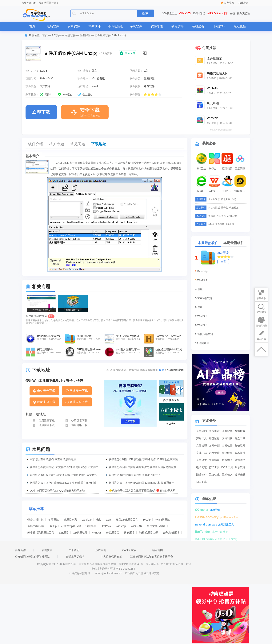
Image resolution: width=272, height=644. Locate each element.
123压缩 (64, 533)
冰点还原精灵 (220, 532)
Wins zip (121, 526)
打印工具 (214, 467)
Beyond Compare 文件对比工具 (214, 525)
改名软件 (240, 453)
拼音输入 (227, 460)
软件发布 (243, 3)
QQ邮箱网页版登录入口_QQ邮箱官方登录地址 (57, 491)
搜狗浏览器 (244, 13)
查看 (223, 262)
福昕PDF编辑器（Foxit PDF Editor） (217, 539)
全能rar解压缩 (36, 526)
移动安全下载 (44, 402)
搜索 (145, 13)
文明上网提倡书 (75, 557)
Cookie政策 (129, 550)
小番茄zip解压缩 (71, 526)
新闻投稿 (47, 550)
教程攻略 (178, 26)
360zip (147, 520)
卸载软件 (227, 431)
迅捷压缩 (91, 526)
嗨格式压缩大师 (149, 533)
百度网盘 (240, 168)
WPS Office (214, 13)
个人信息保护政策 (111, 557)
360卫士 (201, 168)
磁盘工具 (240, 438)
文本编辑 (214, 460)
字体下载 (202, 453)
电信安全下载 (44, 391)
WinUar (97, 533)
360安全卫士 (170, 13)
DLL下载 (202, 482)
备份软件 (240, 446)
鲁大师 (212, 216)
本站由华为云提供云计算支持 (142, 573)
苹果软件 (94, 26)
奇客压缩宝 (113, 533)
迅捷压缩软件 (205, 334)
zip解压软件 (80, 533)
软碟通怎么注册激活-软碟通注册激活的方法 (135, 475)
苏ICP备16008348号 (131, 564)
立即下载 (41, 112)
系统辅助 (202, 431)
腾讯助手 (226, 199)
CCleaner (202, 510)
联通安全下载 (76, 402)
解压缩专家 (70, 520)
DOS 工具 (227, 467)
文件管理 (202, 446)
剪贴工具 (202, 438)
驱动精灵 (227, 168)
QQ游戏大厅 (228, 191)
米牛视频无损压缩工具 (41, 533)
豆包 (232, 13)
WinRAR (202, 280)
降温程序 (240, 460)
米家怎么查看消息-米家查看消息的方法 (53, 459)
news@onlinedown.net (109, 573)
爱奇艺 (225, 208)
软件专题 (157, 26)
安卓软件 (74, 26)
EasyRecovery (207, 517)
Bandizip (202, 271)
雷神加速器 (214, 199)
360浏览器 (199, 13)
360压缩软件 (205, 298)
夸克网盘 (220, 224)
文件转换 (227, 438)
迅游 (234, 199)
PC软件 (56, 35)
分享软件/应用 (175, 370)
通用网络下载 (44, 425)
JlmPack (106, 526)
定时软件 (227, 446)
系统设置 (202, 460)
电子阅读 (202, 467)
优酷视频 (234, 208)
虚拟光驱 (240, 475)
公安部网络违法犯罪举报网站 (32, 557)
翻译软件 (202, 475)
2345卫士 (232, 216)
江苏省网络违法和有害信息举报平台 (152, 557)
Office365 (185, 13)
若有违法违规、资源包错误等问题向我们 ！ (138, 370)
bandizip (87, 520)
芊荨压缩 (54, 520)
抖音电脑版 (214, 208)
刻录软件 (240, 467)
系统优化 (214, 475)
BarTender (203, 532)
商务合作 (20, 550)
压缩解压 (85, 35)
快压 (200, 289)
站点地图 (158, 550)
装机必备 (198, 26)
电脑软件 (53, 26)
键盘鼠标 (214, 438)
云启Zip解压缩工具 (127, 520)
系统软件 (136, 26)
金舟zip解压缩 (171, 533)
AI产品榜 (229, 3)
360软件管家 (215, 168)
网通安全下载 (76, 391)
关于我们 (74, 550)
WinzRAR (136, 526)
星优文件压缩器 (156, 526)
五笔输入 (227, 475)
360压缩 (230, 224)
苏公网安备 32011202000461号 (165, 564)
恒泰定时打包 (35, 520)
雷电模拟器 (241, 191)
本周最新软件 (234, 243)
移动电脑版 (115, 26)
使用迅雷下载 (44, 421)
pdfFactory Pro (229, 517)
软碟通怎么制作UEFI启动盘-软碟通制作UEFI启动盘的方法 (143, 459)
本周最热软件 (208, 243)
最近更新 (240, 26)
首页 (32, 26)
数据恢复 (240, 431)
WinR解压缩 (162, 520)
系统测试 (214, 431)
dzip (99, 520)
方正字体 (221, 216)
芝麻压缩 (129, 533)
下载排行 (219, 26)
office (211, 224)
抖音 (225, 13)
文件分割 (214, 446)
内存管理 (214, 453)
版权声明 (101, 550)
